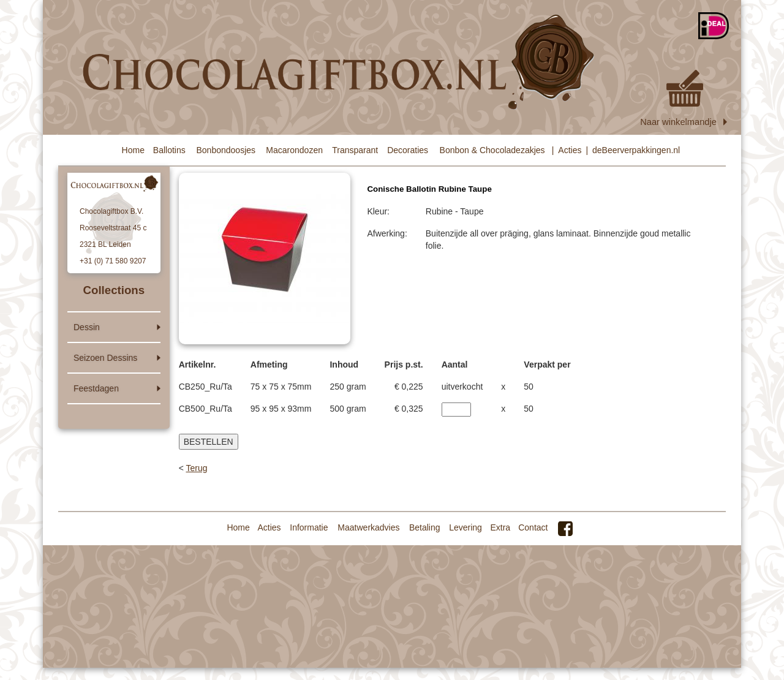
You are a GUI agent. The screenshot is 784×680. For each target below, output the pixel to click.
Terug (196, 468)
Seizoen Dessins (105, 358)
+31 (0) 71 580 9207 (113, 261)
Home (133, 150)
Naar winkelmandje (684, 98)
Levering (466, 527)
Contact (533, 527)
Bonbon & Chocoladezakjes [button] (492, 150)
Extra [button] (500, 527)
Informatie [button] (309, 527)
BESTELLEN (209, 442)
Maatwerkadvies (368, 527)
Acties (570, 150)
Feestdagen (96, 388)
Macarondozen (294, 150)
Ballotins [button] (169, 150)
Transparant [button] (355, 150)
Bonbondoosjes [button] (226, 150)
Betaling (425, 527)
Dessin (87, 327)
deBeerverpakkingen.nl (636, 150)
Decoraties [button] (408, 150)
